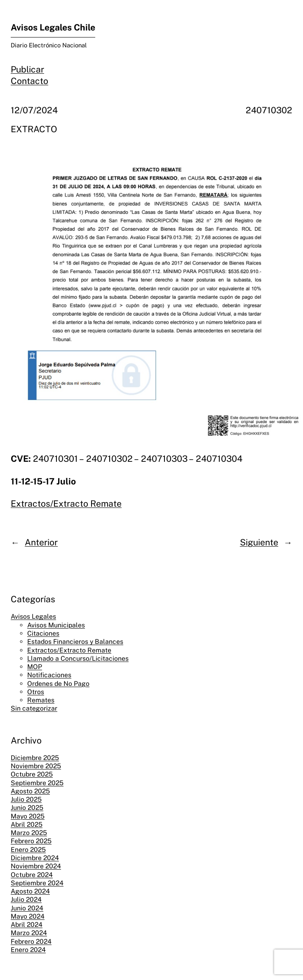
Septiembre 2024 (37, 883)
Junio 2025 (27, 808)
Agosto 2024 (30, 891)
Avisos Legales (33, 616)
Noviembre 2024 (36, 866)
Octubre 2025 (32, 774)
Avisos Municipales (56, 625)
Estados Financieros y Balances (75, 642)
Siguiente (259, 542)
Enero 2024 (28, 950)
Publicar (27, 69)
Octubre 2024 (32, 875)
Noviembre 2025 (36, 766)
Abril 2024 (27, 925)
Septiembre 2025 (37, 783)
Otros (36, 692)
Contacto (29, 81)
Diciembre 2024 (35, 858)
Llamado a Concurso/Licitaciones (78, 658)
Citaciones (43, 633)
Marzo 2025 (29, 833)
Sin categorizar (34, 708)
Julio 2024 (26, 899)
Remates (41, 700)
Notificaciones (49, 675)
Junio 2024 (27, 908)
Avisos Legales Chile (53, 27)
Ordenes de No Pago (58, 684)
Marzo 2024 (29, 933)
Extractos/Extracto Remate (66, 504)
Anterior (41, 542)
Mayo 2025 (28, 816)
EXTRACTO (34, 129)
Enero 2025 (28, 850)
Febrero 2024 (31, 941)
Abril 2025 (27, 824)
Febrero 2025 (31, 841)
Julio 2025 (26, 799)
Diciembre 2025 (35, 758)
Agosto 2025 (30, 791)
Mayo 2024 (28, 916)
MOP (35, 667)
